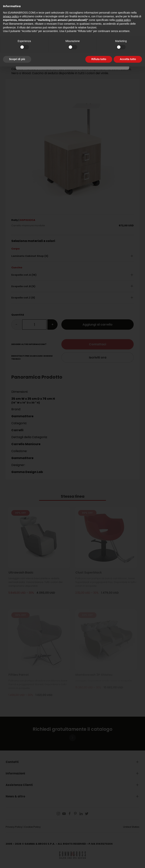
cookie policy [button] (123, 20)
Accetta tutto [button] (128, 59)
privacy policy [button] (11, 16)
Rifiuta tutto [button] (99, 59)
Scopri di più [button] (17, 59)
